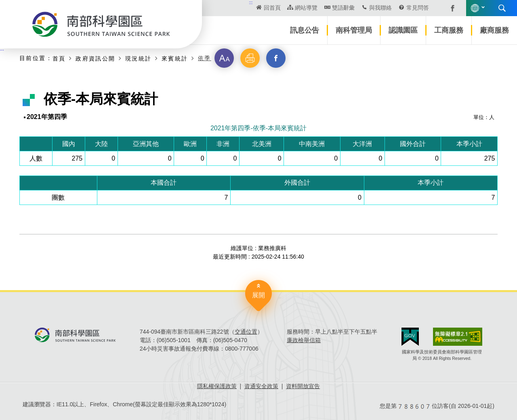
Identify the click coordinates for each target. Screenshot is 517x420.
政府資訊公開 (95, 58)
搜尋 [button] (502, 8)
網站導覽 (306, 8)
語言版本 (475, 8)
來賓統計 (175, 58)
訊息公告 (305, 30)
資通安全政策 (261, 386)
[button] (224, 58)
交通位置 (246, 332)
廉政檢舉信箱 (304, 340)
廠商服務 (494, 30)
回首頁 (272, 8)
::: (251, 2)
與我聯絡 (380, 8)
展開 (258, 295)
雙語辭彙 (343, 8)
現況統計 (139, 58)
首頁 (59, 58)
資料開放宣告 (303, 386)
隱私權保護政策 (217, 386)
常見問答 (418, 8)
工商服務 (449, 30)
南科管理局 (354, 30)
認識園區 (403, 30)
